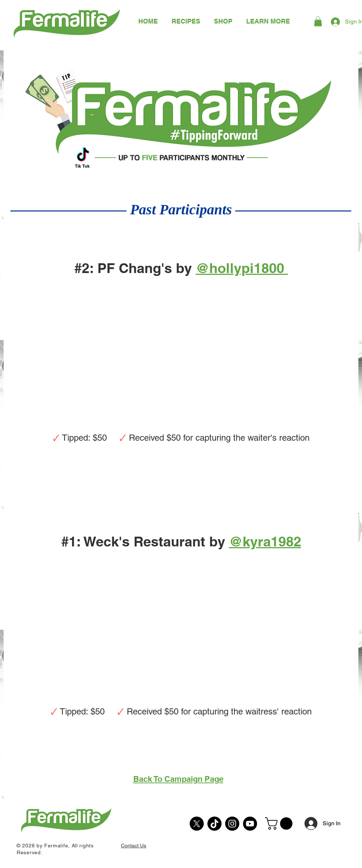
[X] (197, 824)
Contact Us (134, 846)
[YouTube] (250, 824)
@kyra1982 (265, 541)
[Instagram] (232, 824)
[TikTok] (214, 824)
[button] (268, 21)
